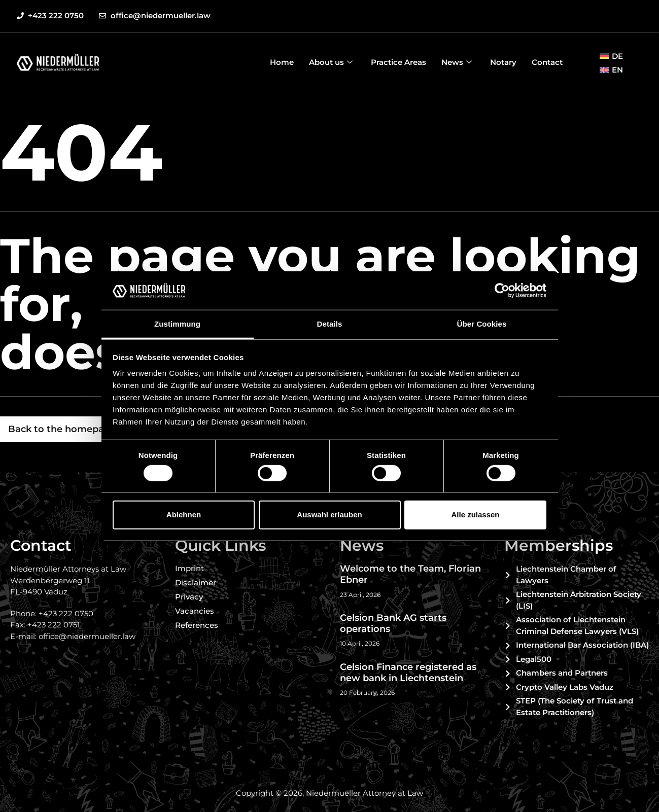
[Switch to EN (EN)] (611, 70)
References (197, 625)
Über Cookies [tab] (482, 324)
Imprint (189, 568)
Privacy (189, 597)
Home (282, 62)
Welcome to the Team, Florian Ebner (410, 574)
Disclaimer (196, 582)
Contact (547, 62)
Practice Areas (398, 62)
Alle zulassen (475, 515)
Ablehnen (184, 515)
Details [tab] (330, 324)
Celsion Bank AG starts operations (393, 623)
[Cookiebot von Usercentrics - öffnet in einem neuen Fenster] (502, 291)
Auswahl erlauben (329, 515)
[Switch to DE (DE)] (611, 56)
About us (331, 62)
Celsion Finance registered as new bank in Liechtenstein (408, 673)
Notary (503, 62)
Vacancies (195, 611)
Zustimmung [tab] (177, 324)
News (457, 62)
